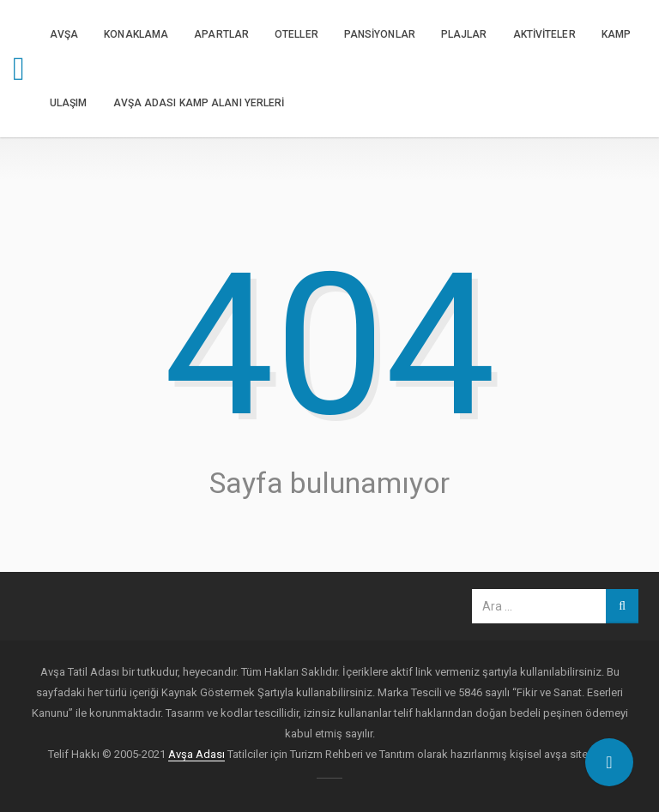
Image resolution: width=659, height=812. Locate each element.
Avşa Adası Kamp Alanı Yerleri (199, 103)
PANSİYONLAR (380, 34)
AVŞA (64, 34)
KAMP (616, 34)
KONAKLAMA (136, 34)
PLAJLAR (464, 34)
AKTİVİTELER (544, 34)
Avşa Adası (196, 754)
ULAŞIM (69, 103)
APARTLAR (221, 34)
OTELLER (296, 34)
